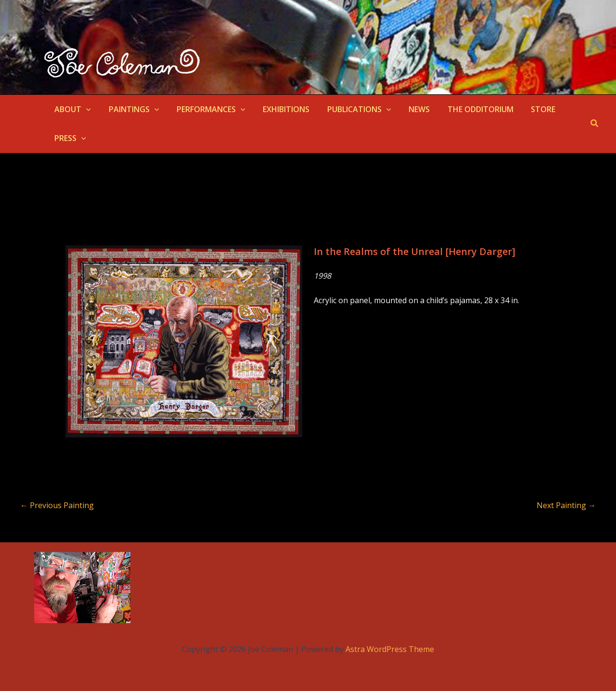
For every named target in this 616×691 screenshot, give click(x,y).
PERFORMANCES (205, 109)
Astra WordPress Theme (390, 649)
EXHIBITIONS (278, 109)
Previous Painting (57, 505)
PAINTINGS (131, 109)
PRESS (69, 138)
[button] (85, 109)
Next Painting (566, 505)
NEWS (407, 109)
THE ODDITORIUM (466, 109)
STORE (526, 109)
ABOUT (72, 109)
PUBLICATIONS (349, 109)
